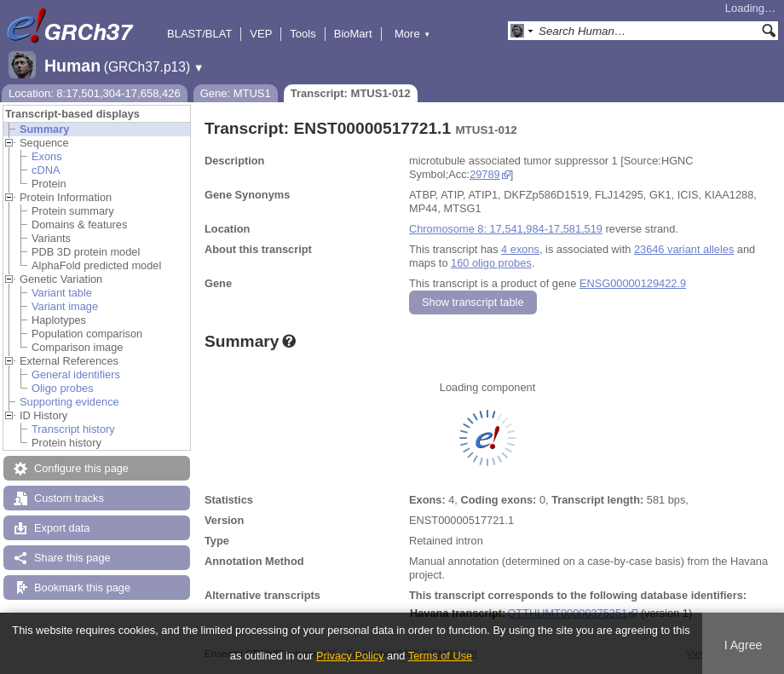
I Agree (744, 645)
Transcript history (73, 429)
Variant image (65, 306)
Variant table (62, 293)
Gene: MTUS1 (236, 93)
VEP (261, 34)
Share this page (72, 558)
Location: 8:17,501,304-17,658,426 (95, 93)
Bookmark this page (82, 588)
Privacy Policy (350, 656)
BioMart (353, 34)
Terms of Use (440, 656)
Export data (62, 528)
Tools (303, 34)
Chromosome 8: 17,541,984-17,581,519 (506, 229)
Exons (47, 156)
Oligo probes (63, 388)
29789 (485, 174)
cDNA (46, 170)
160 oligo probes (491, 263)
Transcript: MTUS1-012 (351, 93)
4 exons (520, 249)
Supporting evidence (69, 402)
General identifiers (76, 374)
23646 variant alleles (684, 249)
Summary (44, 129)
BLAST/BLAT (199, 34)
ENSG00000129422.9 (633, 283)
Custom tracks (69, 498)
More (412, 34)
